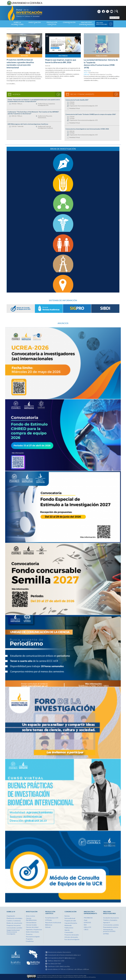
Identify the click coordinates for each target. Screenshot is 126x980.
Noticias (24, 56)
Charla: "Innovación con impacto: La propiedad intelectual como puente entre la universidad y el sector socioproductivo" (34, 100)
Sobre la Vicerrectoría (17, 24)
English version (114, 18)
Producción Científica (52, 24)
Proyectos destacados (72, 935)
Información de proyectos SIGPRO (109, 930)
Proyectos (29, 934)
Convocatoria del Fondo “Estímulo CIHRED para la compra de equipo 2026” (91, 114)
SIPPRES (106, 934)
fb (103, 11)
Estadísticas (30, 941)
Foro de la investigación (72, 939)
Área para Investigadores (102, 24)
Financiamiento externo (111, 927)
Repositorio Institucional (53, 923)
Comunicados (69, 932)
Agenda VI (107, 923)
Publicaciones (102, 56)
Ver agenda (58, 94)
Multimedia (63, 56)
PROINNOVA (88, 918)
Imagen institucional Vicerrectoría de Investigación (13, 932)
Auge (86, 920)
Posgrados (29, 939)
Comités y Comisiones (14, 921)
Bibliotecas (49, 925)
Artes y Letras (30, 916)
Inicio (7, 24)
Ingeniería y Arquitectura (34, 929)
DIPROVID (87, 923)
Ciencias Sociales (31, 925)
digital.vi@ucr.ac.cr (70, 958)
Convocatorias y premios (14, 928)
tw (107, 11)
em (98, 11)
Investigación (35, 23)
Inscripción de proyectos (111, 918)
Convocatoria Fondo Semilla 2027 (77, 100)
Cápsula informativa (71, 923)
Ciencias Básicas (31, 923)
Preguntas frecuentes (14, 925)
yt (111, 11)
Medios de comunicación (14, 923)
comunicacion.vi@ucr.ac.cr (73, 955)
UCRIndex (49, 920)
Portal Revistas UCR (52, 918)
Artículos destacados (71, 937)
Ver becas (116, 94)
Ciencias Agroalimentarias (31, 919)
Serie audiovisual (70, 918)
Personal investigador (33, 937)
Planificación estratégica (14, 918)
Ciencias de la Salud (32, 927)
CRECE (86, 929)
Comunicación (69, 23)
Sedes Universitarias (32, 932)
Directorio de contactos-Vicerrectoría (59, 952)
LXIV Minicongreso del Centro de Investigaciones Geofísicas (28, 124)
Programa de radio (70, 921)
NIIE (85, 925)
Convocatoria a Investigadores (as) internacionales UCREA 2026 (87, 129)
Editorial (48, 927)
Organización (11, 916)
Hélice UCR (87, 927)
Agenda (67, 930)
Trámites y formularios (110, 920)
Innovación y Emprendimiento (86, 24)
